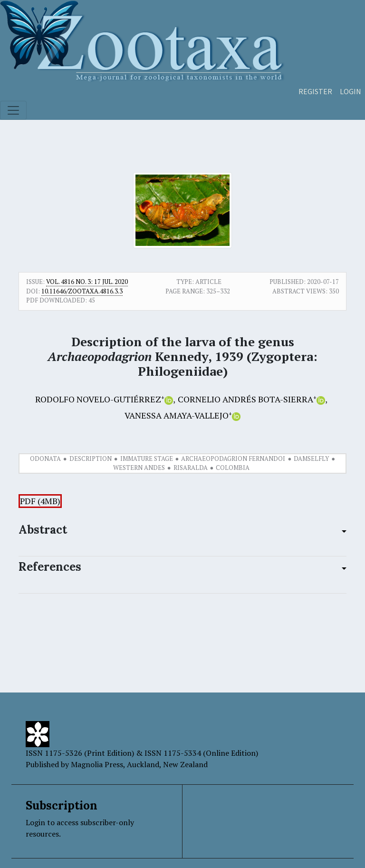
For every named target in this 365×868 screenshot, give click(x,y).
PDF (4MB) (40, 501)
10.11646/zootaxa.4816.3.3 (82, 291)
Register (315, 91)
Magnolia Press (97, 764)
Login (351, 91)
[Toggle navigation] (13, 110)
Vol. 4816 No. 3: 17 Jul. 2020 (87, 282)
